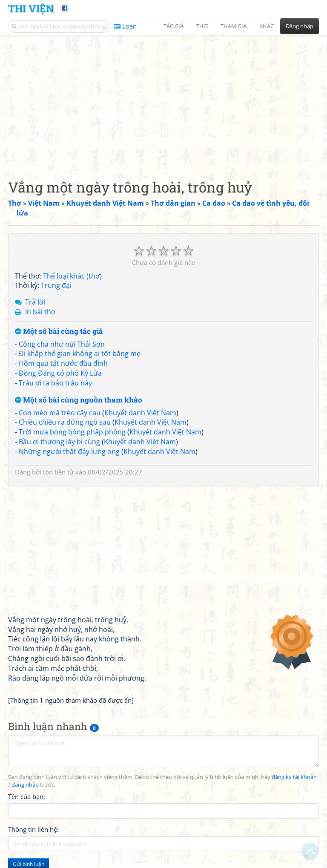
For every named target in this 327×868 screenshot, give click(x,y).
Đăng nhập (300, 26)
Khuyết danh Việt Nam (140, 413)
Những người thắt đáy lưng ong (69, 451)
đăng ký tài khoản (294, 777)
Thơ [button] (202, 26)
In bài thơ (40, 312)
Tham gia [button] (234, 26)
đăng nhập (25, 785)
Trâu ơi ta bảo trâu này (55, 383)
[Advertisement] (163, 100)
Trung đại (56, 285)
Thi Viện (31, 8)
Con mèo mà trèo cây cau (60, 413)
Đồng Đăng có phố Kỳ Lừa (60, 373)
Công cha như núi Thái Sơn (62, 344)
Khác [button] (267, 26)
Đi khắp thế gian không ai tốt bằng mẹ (80, 354)
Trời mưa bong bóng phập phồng (72, 432)
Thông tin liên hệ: (33, 829)
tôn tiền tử (58, 472)
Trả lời (35, 302)
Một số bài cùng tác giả (59, 332)
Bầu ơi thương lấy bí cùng (59, 442)
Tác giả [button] (174, 26)
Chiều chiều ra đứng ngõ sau (65, 422)
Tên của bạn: (27, 796)
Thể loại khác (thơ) (72, 276)
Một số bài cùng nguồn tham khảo (79, 400)
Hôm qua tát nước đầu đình (63, 363)
